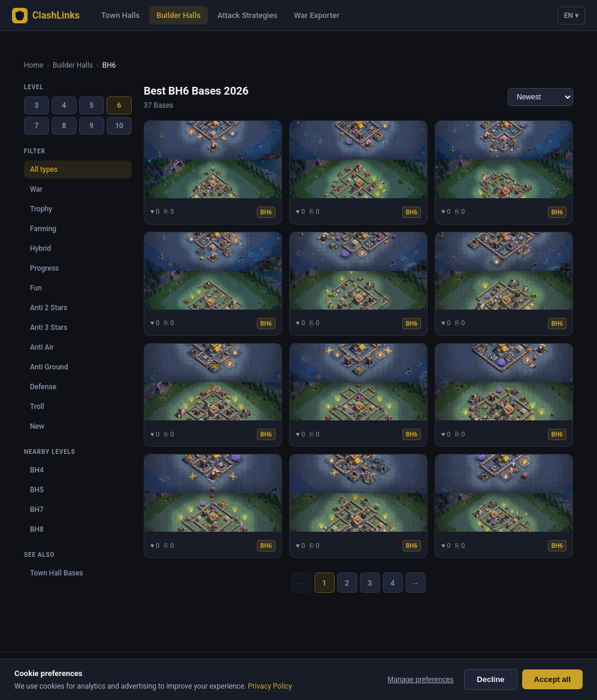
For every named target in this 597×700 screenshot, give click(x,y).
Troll (37, 407)
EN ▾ (571, 16)
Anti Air (42, 347)
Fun (36, 288)
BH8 (37, 529)
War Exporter (316, 15)
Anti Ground (49, 367)
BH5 (37, 490)
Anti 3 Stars (49, 328)
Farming (43, 229)
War (36, 189)
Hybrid (40, 249)
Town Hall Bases (57, 573)
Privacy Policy (270, 686)
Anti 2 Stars (49, 308)
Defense (43, 387)
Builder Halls (178, 15)
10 (119, 126)
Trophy (41, 209)
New (37, 426)
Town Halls (120, 15)
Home (34, 65)
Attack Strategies (247, 15)
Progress (44, 268)
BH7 (37, 510)
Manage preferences (420, 680)
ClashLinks (46, 16)
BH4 (37, 470)
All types (44, 169)
